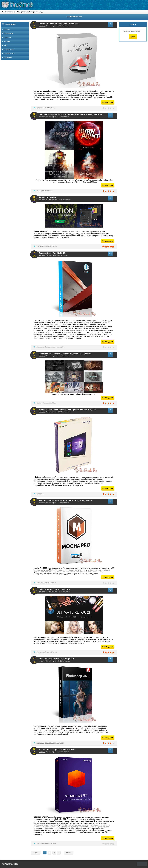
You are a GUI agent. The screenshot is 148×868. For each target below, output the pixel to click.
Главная (6, 29)
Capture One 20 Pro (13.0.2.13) (52, 253)
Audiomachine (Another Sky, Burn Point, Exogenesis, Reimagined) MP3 (70, 114)
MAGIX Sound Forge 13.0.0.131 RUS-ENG (57, 750)
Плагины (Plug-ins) (51, 246)
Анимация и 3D (50, 108)
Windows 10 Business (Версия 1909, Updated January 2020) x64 (67, 410)
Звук (38, 191)
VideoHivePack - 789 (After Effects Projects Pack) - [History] (65, 354)
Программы (40, 108)
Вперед (69, 853)
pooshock (42, 26)
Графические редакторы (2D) (55, 347)
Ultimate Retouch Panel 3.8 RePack (54, 589)
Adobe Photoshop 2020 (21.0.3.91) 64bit (56, 659)
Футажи (39, 403)
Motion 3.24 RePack (48, 197)
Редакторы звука (51, 843)
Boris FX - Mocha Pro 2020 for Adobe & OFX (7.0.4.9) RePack (66, 500)
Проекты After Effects (49, 403)
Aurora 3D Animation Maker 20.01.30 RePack (58, 24)
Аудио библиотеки (46, 191)
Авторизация (74, 17)
